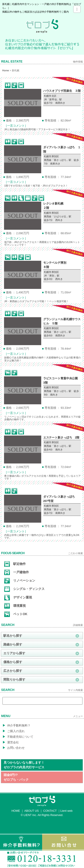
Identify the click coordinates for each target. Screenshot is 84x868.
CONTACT (50, 811)
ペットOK (16, 614)
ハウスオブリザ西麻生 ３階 (62, 91)
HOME (16, 811)
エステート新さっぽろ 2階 (61, 438)
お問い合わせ (14, 748)
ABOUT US (32, 811)
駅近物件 (15, 564)
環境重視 (15, 606)
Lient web (67, 811)
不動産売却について (18, 737)
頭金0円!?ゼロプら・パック (16, 777)
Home (6, 70)
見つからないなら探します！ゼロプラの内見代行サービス (24, 765)
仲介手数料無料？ (16, 725)
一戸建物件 (16, 572)
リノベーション (20, 581)
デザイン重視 (18, 598)
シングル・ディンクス (24, 589)
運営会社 (11, 742)
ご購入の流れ (14, 731)
